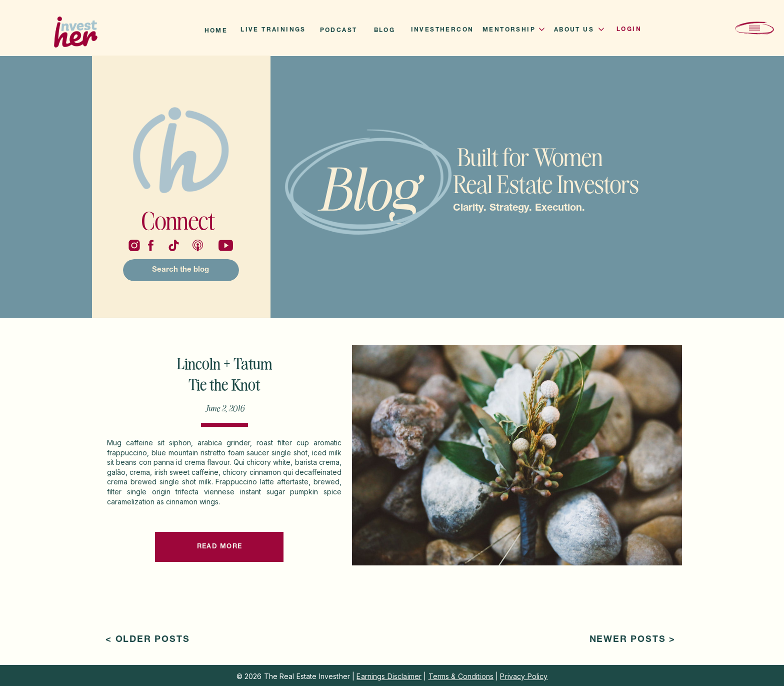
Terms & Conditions (461, 676)
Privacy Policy (524, 676)
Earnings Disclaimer (389, 676)
